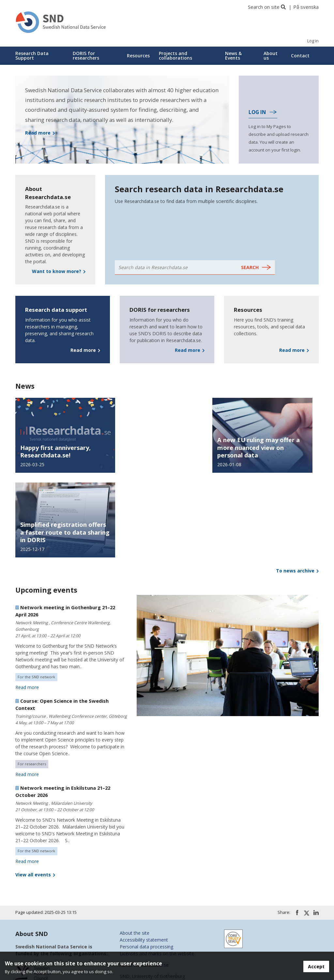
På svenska (306, 7)
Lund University (31, 931)
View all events (35, 790)
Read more (27, 603)
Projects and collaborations (175, 56)
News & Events (233, 56)
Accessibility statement (144, 855)
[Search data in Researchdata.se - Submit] (256, 267)
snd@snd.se (132, 912)
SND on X (130, 923)
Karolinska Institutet (36, 918)
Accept (316, 966)
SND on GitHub (136, 944)
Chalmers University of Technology (52, 911)
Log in (313, 41)
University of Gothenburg (42, 904)
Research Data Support (32, 56)
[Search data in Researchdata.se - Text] (176, 267)
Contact (300, 56)
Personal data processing (146, 862)
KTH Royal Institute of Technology (52, 924)
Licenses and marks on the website (157, 869)
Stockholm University (38, 938)
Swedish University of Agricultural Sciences (60, 945)
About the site (135, 848)
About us (271, 56)
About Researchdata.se (144, 880)
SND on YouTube (138, 937)
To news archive (297, 486)
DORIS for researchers (86, 56)
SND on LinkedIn (137, 930)
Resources (138, 56)
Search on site (264, 7)
